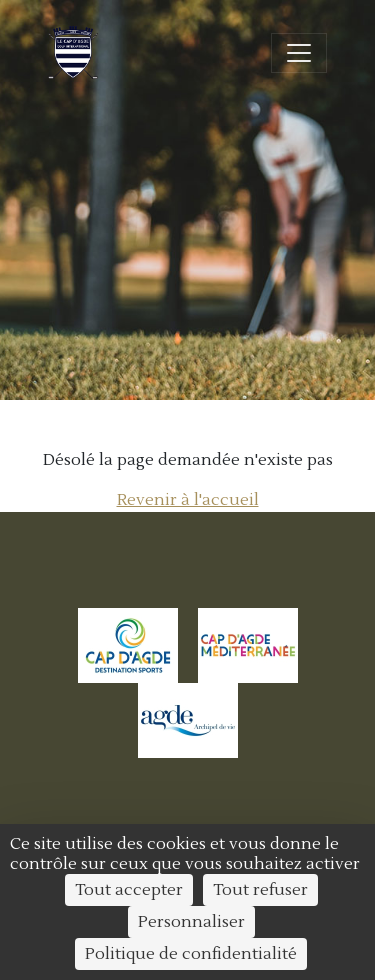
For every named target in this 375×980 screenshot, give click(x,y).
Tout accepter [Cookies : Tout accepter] (129, 890)
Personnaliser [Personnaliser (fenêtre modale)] (191, 922)
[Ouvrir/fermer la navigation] (299, 53)
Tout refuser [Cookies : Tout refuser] (260, 890)
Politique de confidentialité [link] (191, 954)
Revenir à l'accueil (188, 500)
